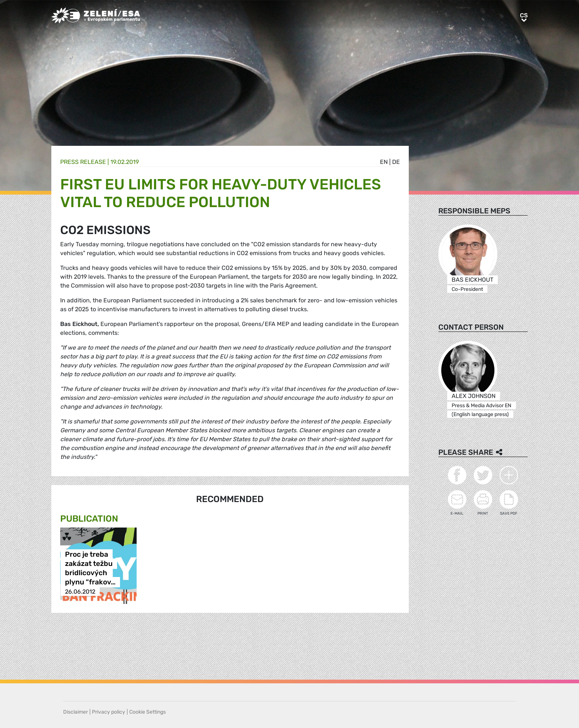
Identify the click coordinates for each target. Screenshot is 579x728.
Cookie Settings (148, 712)
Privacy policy (109, 712)
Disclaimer (76, 712)
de (396, 162)
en (384, 162)
